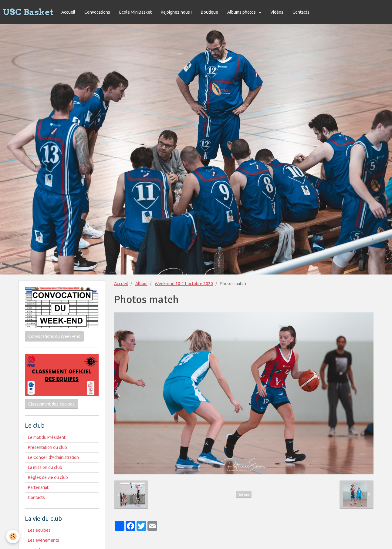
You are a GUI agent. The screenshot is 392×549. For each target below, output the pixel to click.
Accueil (68, 12)
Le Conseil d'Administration (53, 457)
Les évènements (44, 540)
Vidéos (277, 12)
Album (141, 284)
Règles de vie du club (48, 477)
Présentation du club (47, 447)
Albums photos (242, 12)
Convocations (97, 12)
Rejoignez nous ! (176, 12)
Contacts (301, 12)
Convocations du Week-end (54, 336)
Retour (244, 495)
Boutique (210, 12)
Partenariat (38, 487)
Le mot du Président (47, 437)
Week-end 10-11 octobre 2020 (184, 284)
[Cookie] (13, 536)
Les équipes (39, 530)
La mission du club (45, 467)
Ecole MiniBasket (135, 12)
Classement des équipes (51, 404)
